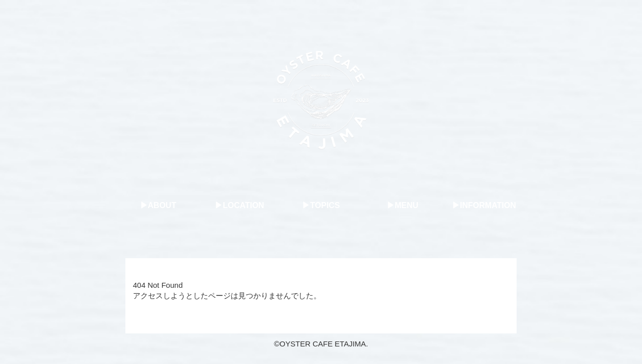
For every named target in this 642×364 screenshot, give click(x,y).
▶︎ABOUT (158, 205)
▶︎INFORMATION (484, 205)
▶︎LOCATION (239, 205)
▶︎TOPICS (321, 205)
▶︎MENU (403, 205)
